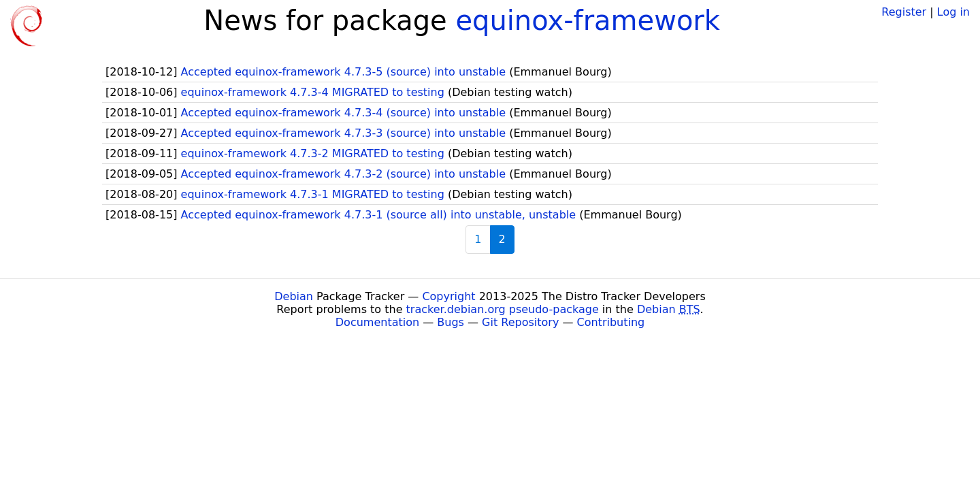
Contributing (611, 322)
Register (904, 12)
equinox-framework (588, 20)
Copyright (448, 296)
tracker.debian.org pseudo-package (503, 309)
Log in (953, 12)
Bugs (451, 322)
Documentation (377, 322)
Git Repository (520, 322)
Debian (294, 296)
